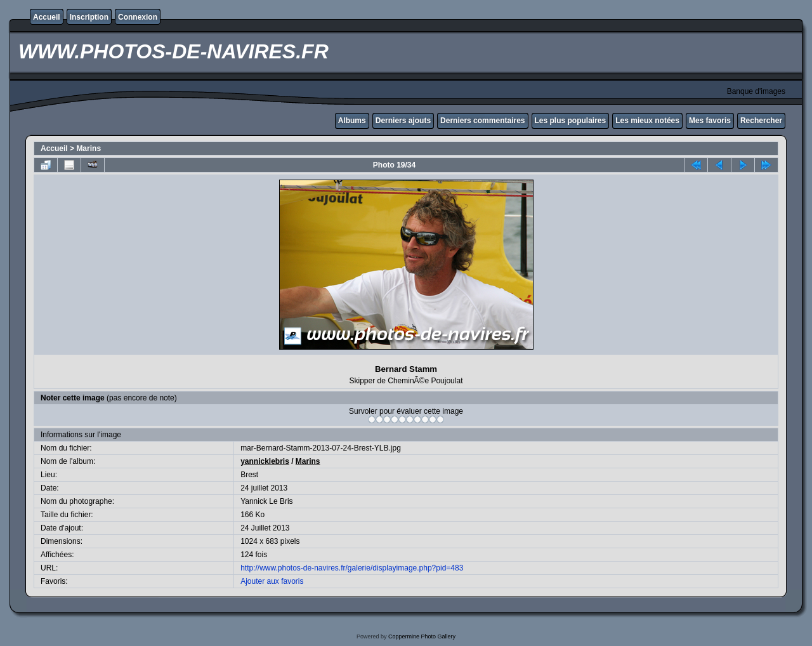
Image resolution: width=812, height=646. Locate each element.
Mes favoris (710, 121)
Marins (88, 148)
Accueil (47, 17)
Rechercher (761, 121)
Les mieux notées (647, 121)
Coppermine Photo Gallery (422, 636)
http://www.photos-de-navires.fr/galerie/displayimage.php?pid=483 (352, 568)
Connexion (138, 17)
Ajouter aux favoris (272, 581)
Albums (352, 121)
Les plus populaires (571, 121)
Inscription (89, 17)
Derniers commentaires (482, 121)
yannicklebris (265, 461)
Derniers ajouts (403, 121)
